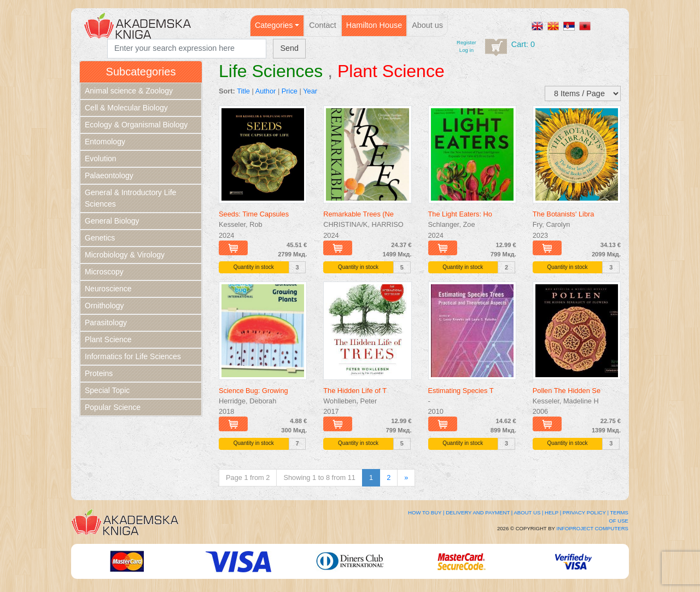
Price (290, 91)
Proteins (99, 373)
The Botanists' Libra (564, 214)
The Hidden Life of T (355, 391)
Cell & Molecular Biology (126, 108)
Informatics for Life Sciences (133, 356)
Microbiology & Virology (125, 255)
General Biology (112, 221)
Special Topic (107, 390)
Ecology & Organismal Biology (136, 125)
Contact (323, 25)
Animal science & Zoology (129, 91)
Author (266, 91)
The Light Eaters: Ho (460, 214)
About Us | (528, 512)
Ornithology (104, 306)
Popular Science (113, 407)
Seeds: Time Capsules (254, 214)
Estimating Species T (461, 391)
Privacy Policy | (586, 512)
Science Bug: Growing (253, 391)
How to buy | (426, 512)
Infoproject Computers (593, 528)
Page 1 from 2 (248, 477)
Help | (553, 512)
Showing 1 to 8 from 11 (319, 477)
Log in (466, 50)
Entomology (105, 142)
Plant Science (108, 339)
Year (310, 91)
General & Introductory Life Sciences (130, 198)
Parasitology (106, 323)
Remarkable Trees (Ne (358, 214)
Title (243, 91)
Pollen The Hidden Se (567, 391)
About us (427, 25)
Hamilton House (374, 25)
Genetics (100, 238)
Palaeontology (109, 175)
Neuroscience (108, 289)
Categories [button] (274, 25)
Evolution (101, 159)
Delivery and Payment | (479, 512)
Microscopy (104, 272)
